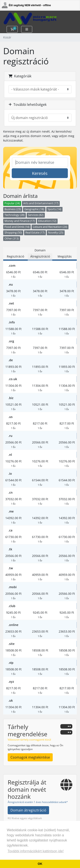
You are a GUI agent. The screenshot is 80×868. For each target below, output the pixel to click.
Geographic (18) (34, 209)
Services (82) (36, 215)
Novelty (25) (56, 233)
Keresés (40, 173)
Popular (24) (12, 203)
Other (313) (12, 239)
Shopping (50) (13, 233)
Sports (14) (54, 209)
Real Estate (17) (35, 233)
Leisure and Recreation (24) (50, 227)
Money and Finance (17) (20, 221)
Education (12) (47, 221)
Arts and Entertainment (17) (41, 203)
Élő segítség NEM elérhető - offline (30, 5)
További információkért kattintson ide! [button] (36, 851)
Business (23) (13, 209)
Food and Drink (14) (17, 227)
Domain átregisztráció (28, 810)
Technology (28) (15, 215)
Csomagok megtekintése (30, 757)
